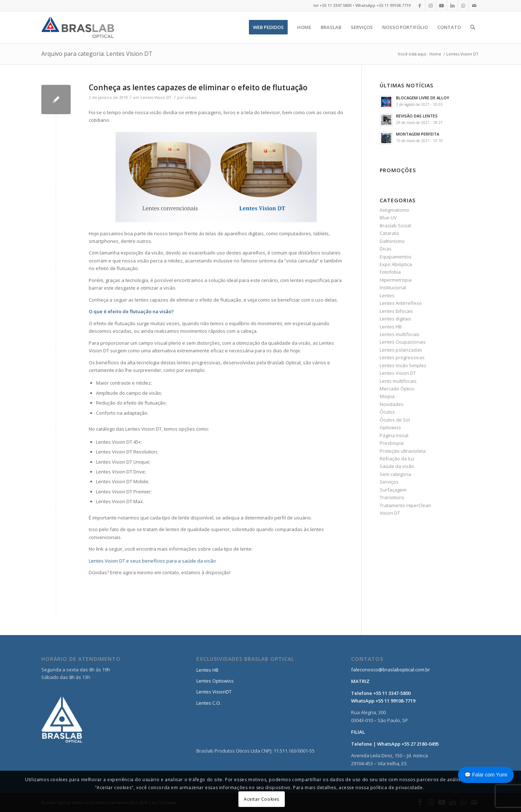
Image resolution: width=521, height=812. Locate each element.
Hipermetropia (396, 280)
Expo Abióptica (396, 264)
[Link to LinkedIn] (452, 5)
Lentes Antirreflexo (401, 303)
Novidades (392, 404)
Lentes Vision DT (156, 98)
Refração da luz (397, 459)
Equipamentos (396, 257)
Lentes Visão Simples (403, 365)
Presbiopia (392, 443)
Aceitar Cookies (262, 799)
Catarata (389, 233)
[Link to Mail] (474, 5)
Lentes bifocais (396, 311)
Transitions (392, 497)
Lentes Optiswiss (215, 681)
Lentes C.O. (209, 703)
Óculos (387, 412)
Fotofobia (390, 272)
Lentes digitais (395, 319)
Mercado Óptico (397, 389)
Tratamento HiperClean (405, 505)
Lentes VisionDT (214, 692)
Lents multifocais (398, 381)
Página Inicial (394, 435)
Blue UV (388, 217)
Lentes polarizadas (401, 350)
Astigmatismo (394, 210)
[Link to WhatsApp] (463, 5)
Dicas (386, 249)
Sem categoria (395, 474)
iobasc (191, 98)
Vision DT (390, 513)
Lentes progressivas (402, 357)
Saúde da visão (397, 466)
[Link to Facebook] (420, 5)
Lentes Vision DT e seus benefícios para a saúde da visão (152, 561)
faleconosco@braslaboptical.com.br (391, 670)
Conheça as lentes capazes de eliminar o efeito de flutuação (198, 87)
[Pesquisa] (473, 27)
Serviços (389, 482)
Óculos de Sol (395, 420)
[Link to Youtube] (441, 5)
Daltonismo (392, 241)
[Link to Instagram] (431, 5)
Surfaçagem (393, 490)
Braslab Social (395, 225)
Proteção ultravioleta (403, 451)
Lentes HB (391, 327)
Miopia (387, 396)
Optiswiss (390, 427)
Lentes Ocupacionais (403, 342)
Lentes (387, 295)
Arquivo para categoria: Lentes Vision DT (97, 54)
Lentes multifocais (400, 334)
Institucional (393, 287)
